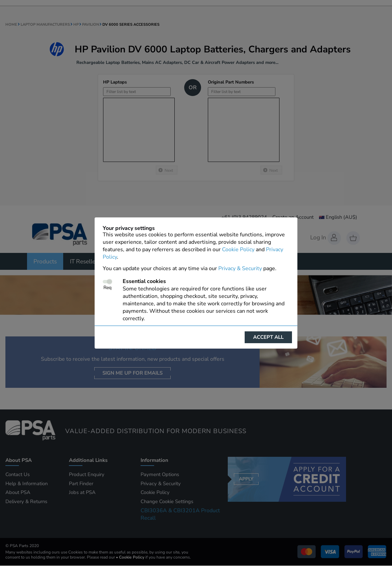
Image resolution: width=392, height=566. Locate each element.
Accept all (268, 337)
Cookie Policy (238, 250)
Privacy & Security (240, 268)
